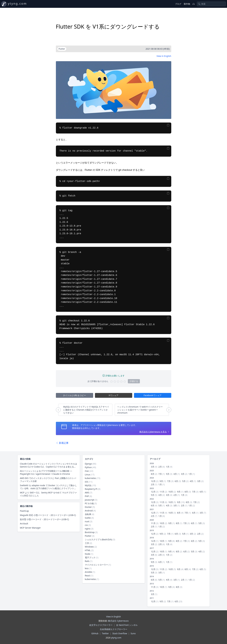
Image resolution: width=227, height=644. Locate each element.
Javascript (90, 500)
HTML (88, 550)
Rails (87, 561)
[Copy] (168, 125)
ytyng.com (17, 4)
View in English (164, 56)
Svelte (88, 518)
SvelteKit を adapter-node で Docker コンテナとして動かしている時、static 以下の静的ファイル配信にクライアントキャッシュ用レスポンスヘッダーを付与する (48, 487)
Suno (133, 633)
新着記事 (62, 443)
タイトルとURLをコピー (74, 395)
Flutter (88, 536)
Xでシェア (113, 395)
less (87, 568)
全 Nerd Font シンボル (127, 625)
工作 (87, 543)
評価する (134, 381)
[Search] (199, 4)
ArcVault (24, 524)
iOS (87, 482)
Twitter (105, 633)
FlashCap (24, 511)
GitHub (95, 633)
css (86, 525)
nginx (88, 529)
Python (88, 467)
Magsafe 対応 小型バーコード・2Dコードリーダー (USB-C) (48, 515)
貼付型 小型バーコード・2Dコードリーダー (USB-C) (44, 519)
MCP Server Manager (30, 528)
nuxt (87, 521)
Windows (89, 547)
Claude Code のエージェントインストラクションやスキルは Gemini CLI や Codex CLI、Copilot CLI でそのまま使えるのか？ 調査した (49, 465)
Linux (88, 475)
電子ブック (90, 557)
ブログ (178, 4)
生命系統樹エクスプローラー (114, 629)
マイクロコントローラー (96, 565)
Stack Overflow (120, 633)
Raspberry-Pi (91, 489)
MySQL (88, 485)
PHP (87, 496)
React (88, 576)
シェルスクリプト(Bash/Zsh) (98, 539)
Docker (88, 507)
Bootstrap (90, 532)
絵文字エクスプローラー (101, 625)
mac (87, 471)
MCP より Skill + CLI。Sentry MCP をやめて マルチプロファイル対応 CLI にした (48, 494)
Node (88, 554)
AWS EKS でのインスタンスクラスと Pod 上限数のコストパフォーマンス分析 (48, 480)
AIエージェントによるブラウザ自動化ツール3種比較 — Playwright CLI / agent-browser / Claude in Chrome (46, 472)
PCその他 (89, 503)
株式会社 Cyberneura (118, 621)
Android (89, 511)
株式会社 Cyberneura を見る (153, 432)
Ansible (88, 572)
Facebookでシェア (153, 395)
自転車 (88, 514)
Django (88, 464)
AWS (87, 493)
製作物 (187, 4)
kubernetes (91, 478)
